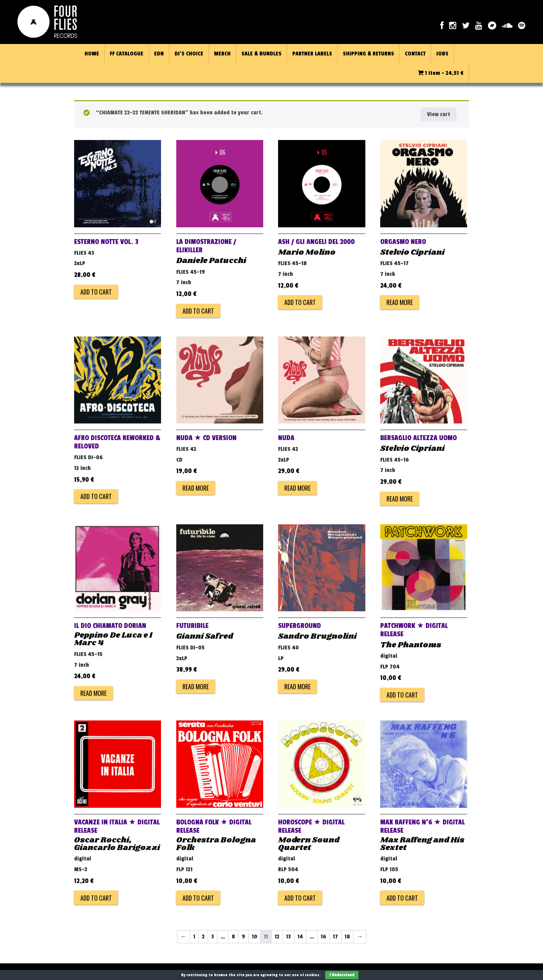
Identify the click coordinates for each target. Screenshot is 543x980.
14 (300, 937)
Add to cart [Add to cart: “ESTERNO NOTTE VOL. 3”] (96, 292)
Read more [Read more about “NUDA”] (297, 488)
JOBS (442, 54)
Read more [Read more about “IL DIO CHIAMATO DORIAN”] (94, 693)
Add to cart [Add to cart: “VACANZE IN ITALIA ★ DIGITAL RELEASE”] (96, 898)
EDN (159, 54)
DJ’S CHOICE (189, 54)
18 (347, 937)
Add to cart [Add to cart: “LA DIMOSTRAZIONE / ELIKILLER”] (198, 311)
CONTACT (415, 54)
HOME (92, 54)
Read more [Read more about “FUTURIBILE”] (196, 686)
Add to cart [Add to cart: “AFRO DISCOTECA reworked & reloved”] (96, 496)
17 (335, 937)
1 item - (440, 73)
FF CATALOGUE (127, 54)
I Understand (342, 975)
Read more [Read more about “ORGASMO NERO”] (400, 302)
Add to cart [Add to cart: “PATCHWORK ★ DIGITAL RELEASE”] (402, 695)
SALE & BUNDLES (261, 54)
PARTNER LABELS (312, 54)
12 (277, 937)
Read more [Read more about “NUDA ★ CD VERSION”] (196, 488)
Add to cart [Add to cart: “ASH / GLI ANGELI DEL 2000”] (300, 302)
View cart (439, 114)
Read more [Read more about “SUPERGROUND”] (297, 686)
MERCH (222, 54)
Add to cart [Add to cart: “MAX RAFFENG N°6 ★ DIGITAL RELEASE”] (402, 898)
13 (288, 937)
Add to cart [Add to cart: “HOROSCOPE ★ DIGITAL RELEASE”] (300, 898)
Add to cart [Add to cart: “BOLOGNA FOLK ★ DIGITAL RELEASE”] (198, 898)
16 (323, 937)
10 (255, 937)
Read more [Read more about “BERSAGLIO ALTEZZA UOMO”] (400, 499)
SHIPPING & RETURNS (368, 54)
